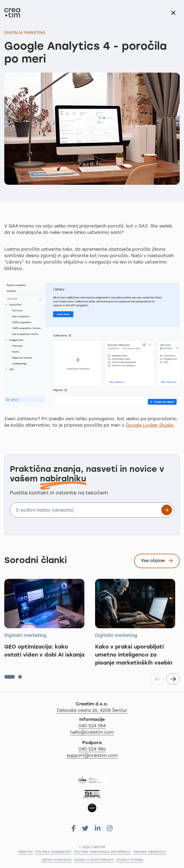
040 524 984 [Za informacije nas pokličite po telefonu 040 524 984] (92, 726)
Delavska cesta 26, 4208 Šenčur (118, 710)
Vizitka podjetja (57, 860)
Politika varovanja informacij (102, 852)
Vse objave (157, 562)
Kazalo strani (130, 860)
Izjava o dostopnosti (94, 860)
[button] (10, 677)
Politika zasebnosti (53, 852)
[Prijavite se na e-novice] (167, 510)
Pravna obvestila (150, 852)
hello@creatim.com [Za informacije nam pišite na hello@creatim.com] (92, 733)
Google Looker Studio (150, 426)
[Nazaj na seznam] (173, 13)
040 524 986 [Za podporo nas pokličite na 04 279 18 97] (92, 749)
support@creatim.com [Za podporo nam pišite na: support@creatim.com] (92, 756)
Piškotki (25, 852)
